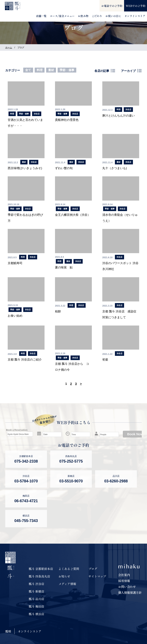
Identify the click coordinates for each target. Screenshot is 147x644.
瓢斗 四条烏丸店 (39, 576)
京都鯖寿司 (15, 263)
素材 (51, 70)
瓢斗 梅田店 (36, 606)
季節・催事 (67, 70)
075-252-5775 (71, 461)
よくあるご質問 (69, 569)
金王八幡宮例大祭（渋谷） (73, 215)
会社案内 (124, 575)
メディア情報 (67, 584)
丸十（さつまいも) (115, 168)
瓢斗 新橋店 (36, 591)
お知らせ (64, 576)
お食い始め (15, 316)
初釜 (105, 360)
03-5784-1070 (26, 481)
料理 (40, 70)
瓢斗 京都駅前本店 (41, 569)
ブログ (93, 569)
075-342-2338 (26, 461)
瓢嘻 (8, 631)
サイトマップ (97, 576)
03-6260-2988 (116, 481)
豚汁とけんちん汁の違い (119, 116)
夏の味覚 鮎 (64, 267)
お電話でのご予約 (112, 6)
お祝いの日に (113, 16)
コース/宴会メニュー (62, 16)
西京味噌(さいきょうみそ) (25, 168)
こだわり (97, 16)
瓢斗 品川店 (36, 599)
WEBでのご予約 (136, 6)
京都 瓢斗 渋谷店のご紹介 (25, 360)
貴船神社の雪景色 (67, 120)
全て (28, 70)
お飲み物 (83, 16)
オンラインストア (135, 16)
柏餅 (58, 311)
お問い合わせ (127, 587)
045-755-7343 (26, 521)
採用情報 (124, 581)
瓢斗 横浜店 (36, 614)
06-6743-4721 (26, 501)
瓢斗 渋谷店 (36, 584)
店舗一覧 (41, 16)
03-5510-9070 (71, 481)
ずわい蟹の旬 (64, 168)
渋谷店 (37, 114)
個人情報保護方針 (130, 592)
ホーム (9, 47)
